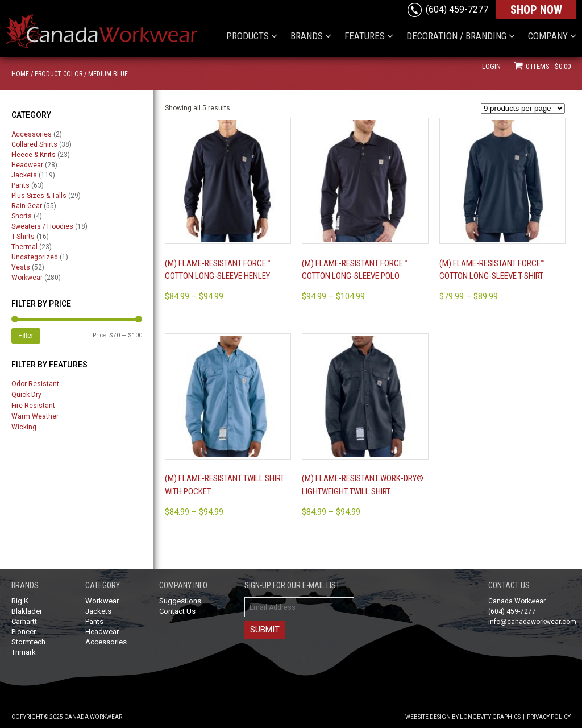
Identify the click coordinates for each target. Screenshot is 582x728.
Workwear (27, 278)
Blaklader (27, 611)
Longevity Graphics (490, 717)
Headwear (27, 165)
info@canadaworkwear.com (532, 622)
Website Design (428, 717)
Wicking (24, 427)
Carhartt (24, 621)
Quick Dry (26, 395)
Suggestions (180, 601)
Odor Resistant (35, 384)
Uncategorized (35, 257)
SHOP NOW (536, 10)
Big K (20, 601)
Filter (26, 336)
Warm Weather (35, 416)
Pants (20, 185)
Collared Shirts (34, 144)
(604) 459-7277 (457, 9)
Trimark (24, 652)
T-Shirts (23, 237)
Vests (21, 267)
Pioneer (24, 632)
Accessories (32, 134)
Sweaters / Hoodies (42, 226)
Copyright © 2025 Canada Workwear (67, 717)
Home (20, 74)
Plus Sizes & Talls (39, 196)
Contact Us (177, 611)
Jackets (24, 175)
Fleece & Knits (34, 155)
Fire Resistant (33, 406)
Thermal (24, 247)
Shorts (22, 216)
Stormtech (28, 642)
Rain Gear (27, 206)
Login (491, 66)
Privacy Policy (549, 717)
